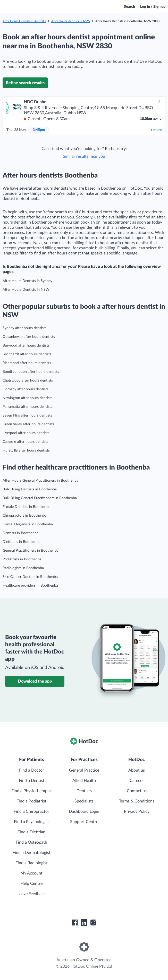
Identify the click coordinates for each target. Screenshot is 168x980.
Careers (137, 781)
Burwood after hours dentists (26, 346)
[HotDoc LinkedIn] (84, 923)
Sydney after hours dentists (24, 328)
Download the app (35, 681)
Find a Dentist (32, 781)
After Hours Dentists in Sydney (27, 281)
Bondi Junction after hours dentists (31, 372)
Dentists (84, 791)
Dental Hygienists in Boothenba (28, 524)
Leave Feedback (32, 894)
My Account (31, 873)
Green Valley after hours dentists (28, 424)
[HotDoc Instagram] (93, 923)
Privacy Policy (137, 811)
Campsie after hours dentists (25, 442)
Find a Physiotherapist (32, 791)
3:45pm (39, 130)
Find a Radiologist (32, 863)
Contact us (137, 791)
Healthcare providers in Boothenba (30, 586)
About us (137, 770)
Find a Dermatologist (32, 853)
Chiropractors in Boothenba (25, 516)
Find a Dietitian (31, 832)
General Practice (84, 770)
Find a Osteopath (31, 842)
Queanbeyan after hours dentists (29, 337)
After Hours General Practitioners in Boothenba (40, 481)
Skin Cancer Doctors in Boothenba (30, 577)
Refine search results (25, 83)
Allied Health (84, 781)
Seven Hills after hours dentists (27, 416)
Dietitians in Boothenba (22, 542)
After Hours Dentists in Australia (24, 21)
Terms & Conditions (137, 801)
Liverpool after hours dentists (26, 433)
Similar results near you (84, 156)
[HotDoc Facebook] (75, 923)
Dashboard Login (84, 811)
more (156, 130)
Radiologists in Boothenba (23, 568)
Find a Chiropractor (31, 811)
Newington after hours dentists (27, 398)
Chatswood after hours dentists (28, 381)
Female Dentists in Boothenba (27, 507)
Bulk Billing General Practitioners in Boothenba (40, 498)
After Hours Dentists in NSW (71, 21)
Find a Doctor (32, 770)
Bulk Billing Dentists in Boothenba (30, 489)
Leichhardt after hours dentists (27, 354)
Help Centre (32, 884)
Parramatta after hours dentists (27, 407)
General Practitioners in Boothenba (31, 551)
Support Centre (84, 822)
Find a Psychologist (31, 822)
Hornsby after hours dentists (26, 389)
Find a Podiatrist (31, 801)
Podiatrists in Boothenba (22, 559)
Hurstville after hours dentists (26, 451)
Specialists (84, 801)
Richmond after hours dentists (27, 363)
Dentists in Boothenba (20, 533)
